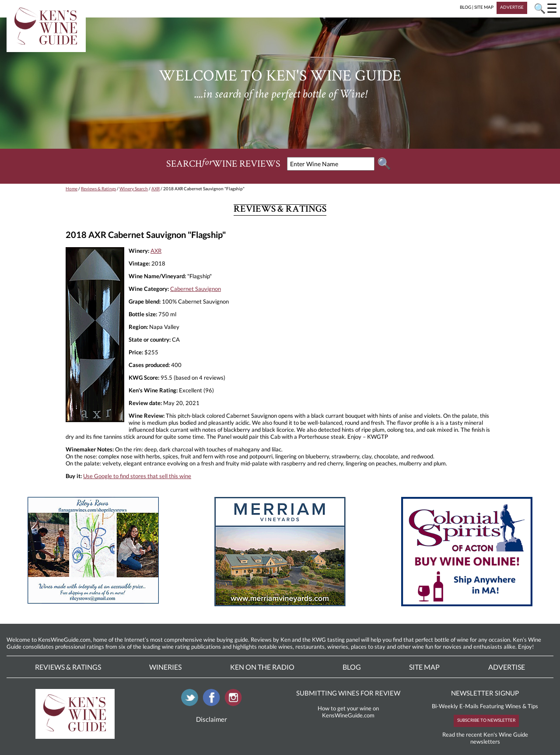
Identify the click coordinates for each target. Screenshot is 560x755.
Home (72, 189)
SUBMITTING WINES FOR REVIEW (348, 693)
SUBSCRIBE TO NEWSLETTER (486, 720)
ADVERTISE (512, 7)
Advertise (507, 667)
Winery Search (134, 189)
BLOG (465, 7)
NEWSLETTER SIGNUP (485, 693)
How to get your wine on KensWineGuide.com (348, 712)
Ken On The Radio (262, 667)
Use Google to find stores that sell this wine (137, 476)
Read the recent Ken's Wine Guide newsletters (485, 738)
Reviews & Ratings (98, 189)
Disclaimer (212, 719)
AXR (156, 189)
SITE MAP (484, 7)
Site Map (424, 667)
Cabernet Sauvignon (196, 289)
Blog (352, 667)
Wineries (165, 667)
